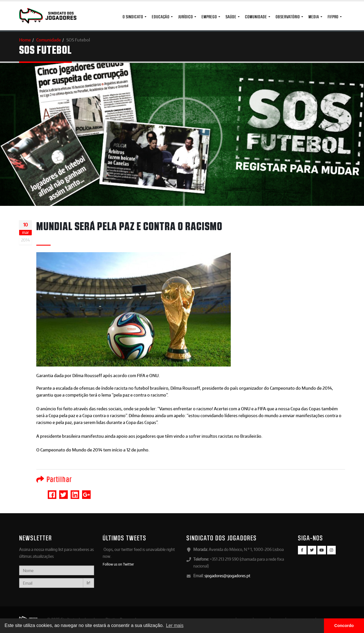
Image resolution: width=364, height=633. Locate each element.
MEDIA (314, 17)
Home (25, 40)
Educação (161, 17)
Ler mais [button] (175, 625)
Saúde (231, 17)
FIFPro (333, 17)
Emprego (209, 17)
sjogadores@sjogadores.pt (227, 576)
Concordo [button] (344, 626)
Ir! (88, 583)
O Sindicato (133, 17)
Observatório (288, 17)
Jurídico (186, 17)
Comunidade (256, 17)
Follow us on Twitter (118, 564)
